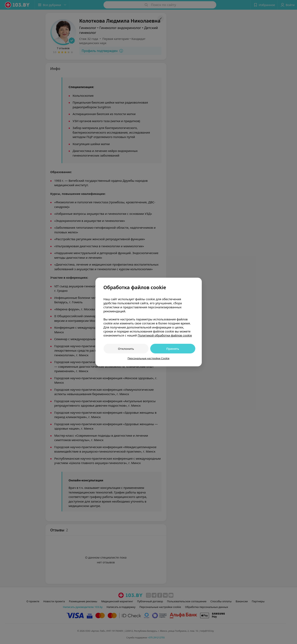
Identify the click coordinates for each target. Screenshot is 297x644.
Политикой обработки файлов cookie (165, 335)
